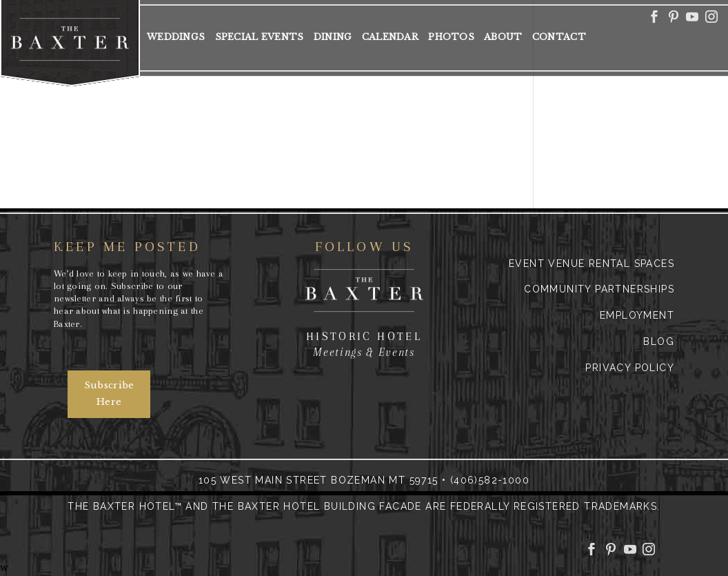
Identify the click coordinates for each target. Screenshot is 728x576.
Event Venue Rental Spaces (591, 264)
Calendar (390, 37)
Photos (451, 37)
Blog (659, 341)
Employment (637, 315)
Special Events (260, 37)
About (503, 37)
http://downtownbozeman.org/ (287, 119)
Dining (333, 37)
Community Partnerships (599, 289)
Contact (559, 37)
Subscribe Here (109, 394)
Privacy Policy (630, 368)
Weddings (176, 37)
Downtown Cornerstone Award (287, 90)
